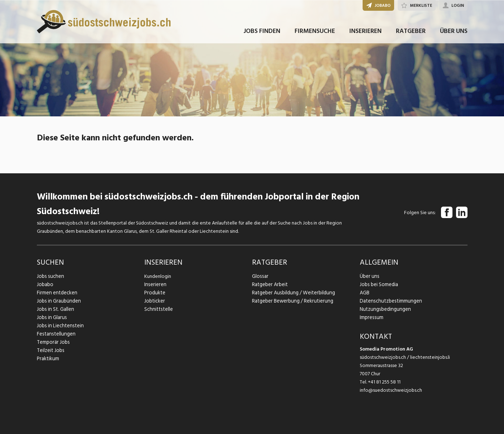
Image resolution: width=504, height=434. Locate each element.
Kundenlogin (158, 276)
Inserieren (154, 284)
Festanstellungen (55, 334)
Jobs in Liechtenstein (59, 326)
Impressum (371, 317)
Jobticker (154, 301)
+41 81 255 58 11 (384, 382)
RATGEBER (411, 35)
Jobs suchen (50, 276)
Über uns (369, 276)
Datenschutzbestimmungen (389, 301)
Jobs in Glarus (51, 317)
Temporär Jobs (53, 342)
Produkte (154, 293)
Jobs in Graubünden (58, 301)
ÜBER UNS (454, 35)
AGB (365, 293)
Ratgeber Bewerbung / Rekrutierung (291, 301)
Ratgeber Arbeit (270, 284)
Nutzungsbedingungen (384, 309)
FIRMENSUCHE (315, 35)
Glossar (260, 276)
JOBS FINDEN (262, 35)
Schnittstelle (158, 309)
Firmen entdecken (56, 293)
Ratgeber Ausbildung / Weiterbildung (292, 293)
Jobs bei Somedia (379, 284)
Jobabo (45, 284)
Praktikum (48, 359)
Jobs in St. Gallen (55, 309)
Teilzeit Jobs (50, 350)
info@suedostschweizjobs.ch (391, 390)
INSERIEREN (365, 35)
